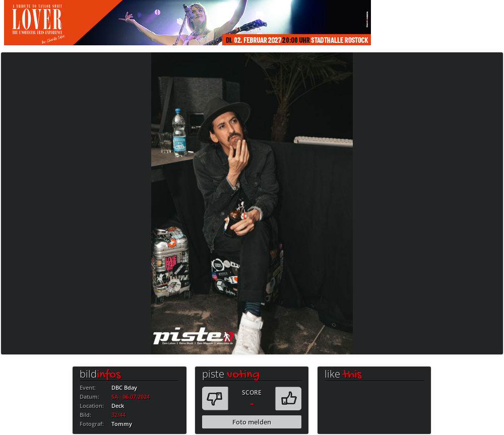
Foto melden (252, 422)
